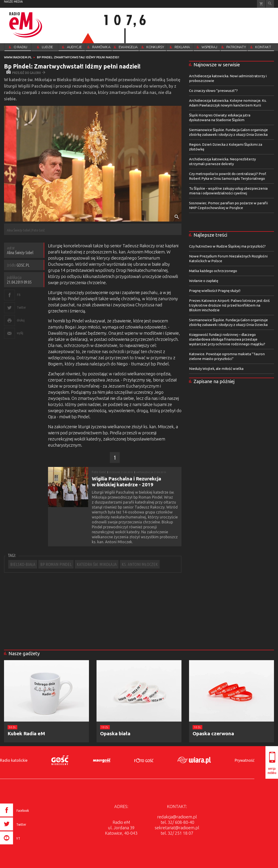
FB (19, 295)
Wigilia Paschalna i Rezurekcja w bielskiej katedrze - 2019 (126, 481)
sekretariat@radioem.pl (177, 828)
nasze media (13, 2)
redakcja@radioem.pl (177, 817)
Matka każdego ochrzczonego (213, 271)
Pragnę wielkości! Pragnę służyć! (215, 291)
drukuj (21, 320)
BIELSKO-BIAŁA (23, 564)
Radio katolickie (14, 760)
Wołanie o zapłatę (204, 281)
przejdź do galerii (26, 73)
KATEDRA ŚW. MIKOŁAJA (97, 564)
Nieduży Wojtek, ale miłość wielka (216, 369)
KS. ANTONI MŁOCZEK (140, 564)
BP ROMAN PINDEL (56, 564)
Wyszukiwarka (270, 4)
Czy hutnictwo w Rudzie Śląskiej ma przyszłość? (227, 246)
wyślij (20, 333)
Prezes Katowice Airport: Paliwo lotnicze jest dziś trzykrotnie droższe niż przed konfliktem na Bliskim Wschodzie (229, 305)
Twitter (21, 307)
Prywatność (245, 760)
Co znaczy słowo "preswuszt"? (213, 91)
